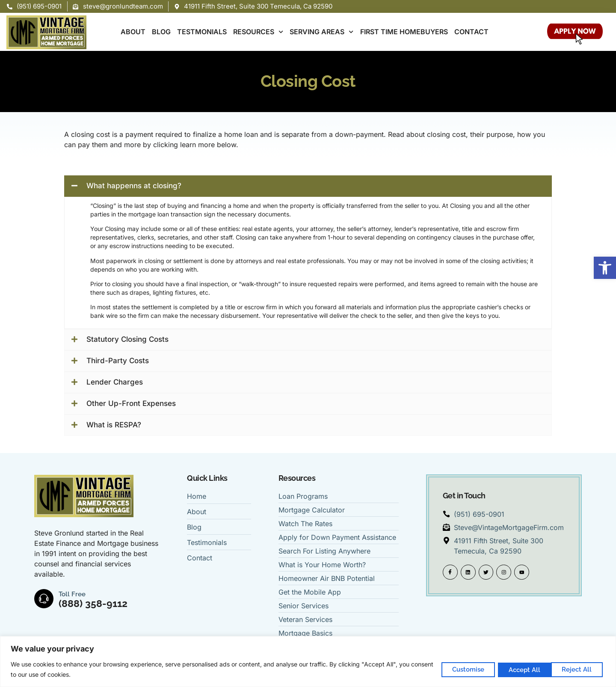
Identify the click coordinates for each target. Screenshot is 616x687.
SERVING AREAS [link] (321, 32)
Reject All (518, 669)
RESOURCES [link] (258, 32)
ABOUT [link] (133, 32)
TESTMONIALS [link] (202, 32)
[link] (605, 268)
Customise (459, 669)
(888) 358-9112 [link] (93, 603)
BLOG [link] (161, 32)
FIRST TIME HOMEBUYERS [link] (404, 32)
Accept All (577, 669)
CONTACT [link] (471, 32)
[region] (308, 662)
